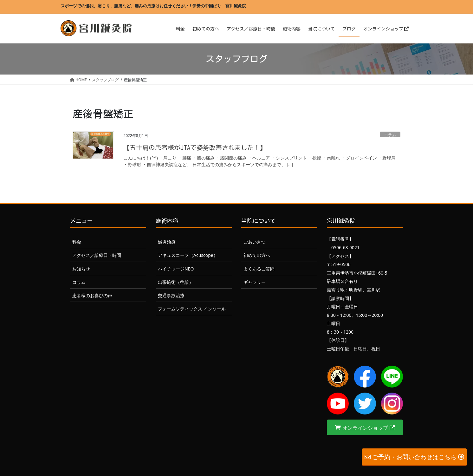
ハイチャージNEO (176, 269)
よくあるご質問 (259, 269)
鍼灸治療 (167, 242)
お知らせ (81, 269)
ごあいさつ (255, 242)
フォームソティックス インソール (192, 309)
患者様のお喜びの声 (92, 295)
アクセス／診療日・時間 (97, 255)
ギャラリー (255, 282)
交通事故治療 (171, 295)
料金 (77, 242)
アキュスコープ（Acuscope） (188, 255)
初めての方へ (257, 255)
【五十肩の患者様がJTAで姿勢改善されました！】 (195, 147)
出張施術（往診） (176, 282)
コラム (390, 135)
